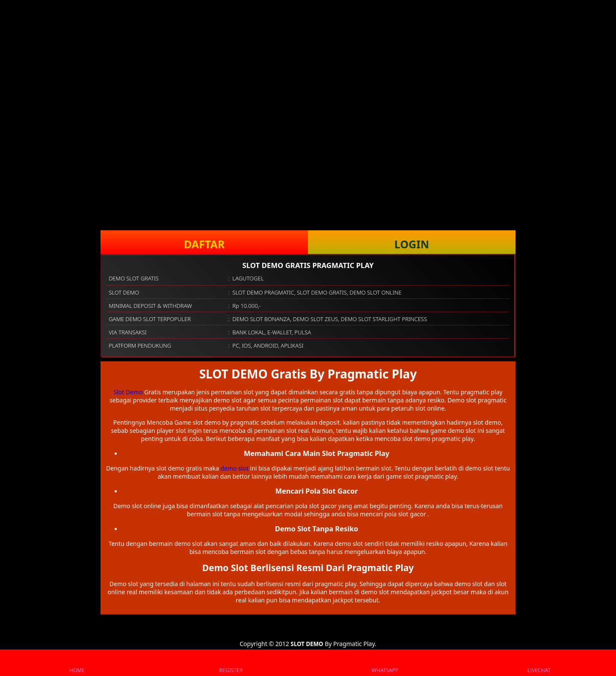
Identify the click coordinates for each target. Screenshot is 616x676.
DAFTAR (204, 244)
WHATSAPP (385, 663)
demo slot (234, 468)
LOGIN (412, 244)
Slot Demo (128, 392)
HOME (77, 663)
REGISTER (231, 663)
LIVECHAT (539, 663)
